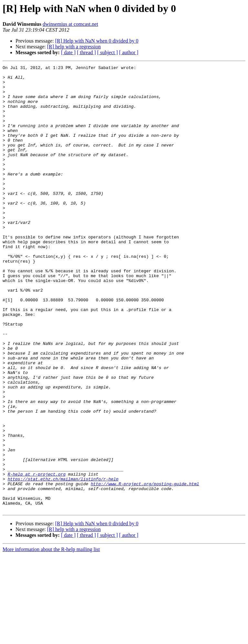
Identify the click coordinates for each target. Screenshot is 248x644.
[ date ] (68, 52)
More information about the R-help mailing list (51, 638)
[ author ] (129, 52)
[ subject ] (108, 52)
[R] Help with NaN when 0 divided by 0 (97, 41)
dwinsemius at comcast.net (70, 24)
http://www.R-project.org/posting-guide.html (145, 568)
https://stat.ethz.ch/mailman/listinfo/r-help (63, 562)
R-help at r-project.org (37, 556)
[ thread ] (86, 52)
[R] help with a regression (74, 47)
